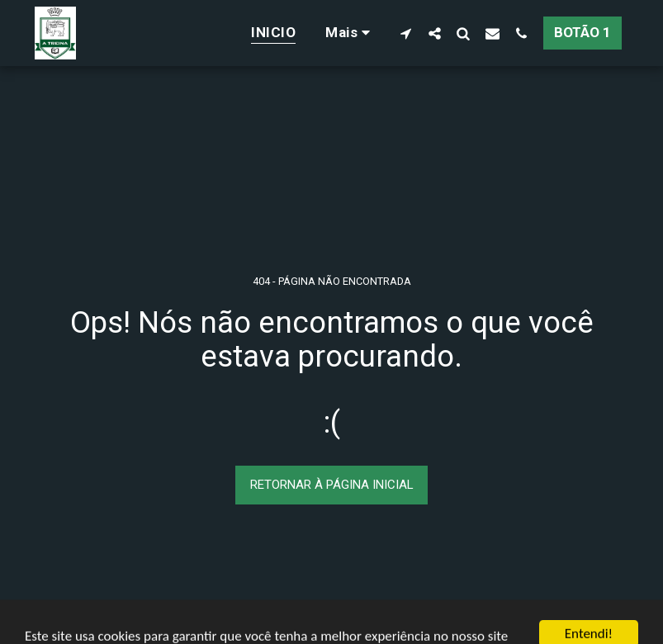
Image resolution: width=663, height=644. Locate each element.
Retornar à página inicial (332, 485)
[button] (406, 33)
